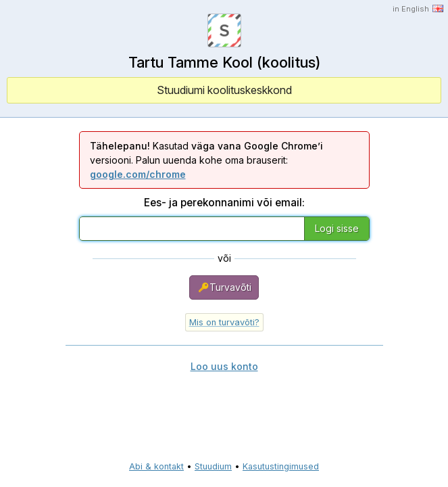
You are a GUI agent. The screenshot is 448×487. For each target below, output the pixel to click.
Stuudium (213, 466)
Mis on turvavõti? (224, 322)
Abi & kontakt (156, 466)
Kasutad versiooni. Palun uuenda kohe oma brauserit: (206, 160)
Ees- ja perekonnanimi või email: (224, 203)
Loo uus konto (224, 366)
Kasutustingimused (281, 466)
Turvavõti (224, 287)
